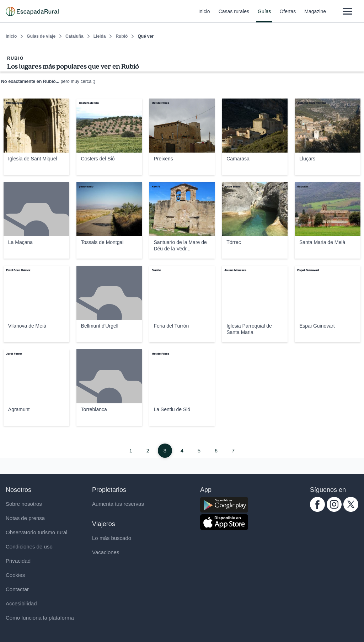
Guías (264, 16)
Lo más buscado (112, 538)
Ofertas (288, 16)
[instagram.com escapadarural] (334, 510)
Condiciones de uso (29, 547)
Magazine (315, 16)
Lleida (100, 36)
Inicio (204, 16)
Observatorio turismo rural (36, 532)
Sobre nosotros (24, 504)
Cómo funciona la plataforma (40, 618)
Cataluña (74, 36)
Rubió (122, 36)
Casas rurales (234, 16)
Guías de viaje (41, 36)
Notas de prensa (25, 518)
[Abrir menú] (347, 11)
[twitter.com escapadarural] (351, 510)
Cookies (15, 575)
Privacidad (18, 561)
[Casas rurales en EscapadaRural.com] (32, 11)
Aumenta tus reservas (118, 504)
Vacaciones (106, 552)
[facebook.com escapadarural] (317, 510)
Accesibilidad (21, 603)
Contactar (17, 589)
